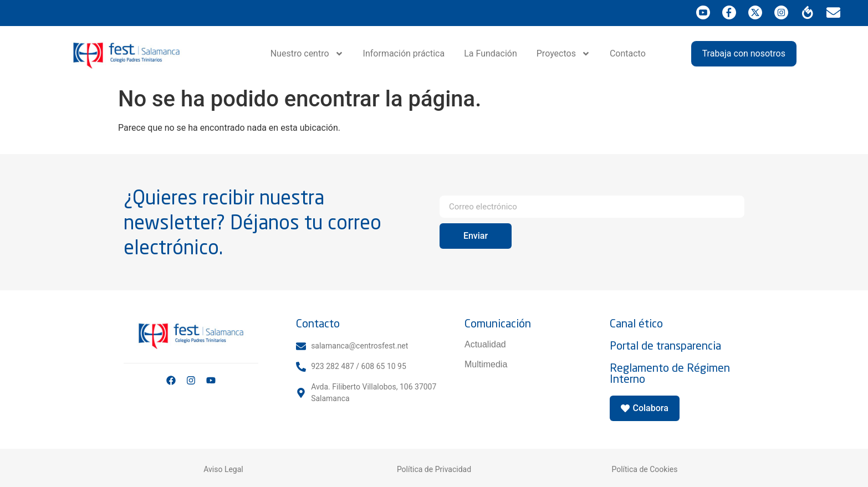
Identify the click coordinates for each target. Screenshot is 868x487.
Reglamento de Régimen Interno (670, 373)
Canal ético (636, 323)
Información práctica (404, 53)
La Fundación (491, 53)
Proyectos (563, 54)
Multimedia (486, 364)
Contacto (628, 53)
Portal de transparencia (665, 345)
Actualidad (485, 344)
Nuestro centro (307, 54)
